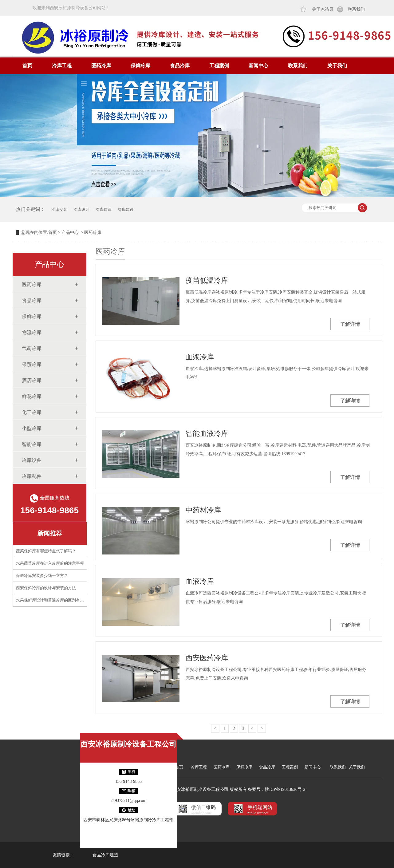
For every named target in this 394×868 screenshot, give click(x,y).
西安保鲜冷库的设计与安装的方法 (46, 588)
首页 (27, 66)
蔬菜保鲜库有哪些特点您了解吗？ (46, 551)
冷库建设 (126, 209)
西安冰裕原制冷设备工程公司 (128, 744)
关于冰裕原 (323, 9)
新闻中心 (258, 66)
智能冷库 (32, 444)
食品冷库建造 (105, 855)
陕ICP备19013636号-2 (285, 789)
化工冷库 (32, 412)
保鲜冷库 (140, 66)
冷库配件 (32, 476)
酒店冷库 (32, 380)
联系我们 (356, 9)
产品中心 (70, 233)
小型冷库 (32, 428)
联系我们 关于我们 (347, 767)
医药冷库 (101, 66)
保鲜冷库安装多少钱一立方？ (42, 576)
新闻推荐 (50, 533)
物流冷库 (32, 332)
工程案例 (219, 66)
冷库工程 (62, 66)
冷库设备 (32, 460)
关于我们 (337, 66)
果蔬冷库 (32, 364)
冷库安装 (59, 209)
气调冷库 (32, 348)
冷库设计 (81, 209)
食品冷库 (180, 66)
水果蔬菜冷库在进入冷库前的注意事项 (50, 563)
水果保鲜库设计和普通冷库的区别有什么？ (54, 600)
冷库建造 (104, 209)
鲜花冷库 (32, 396)
